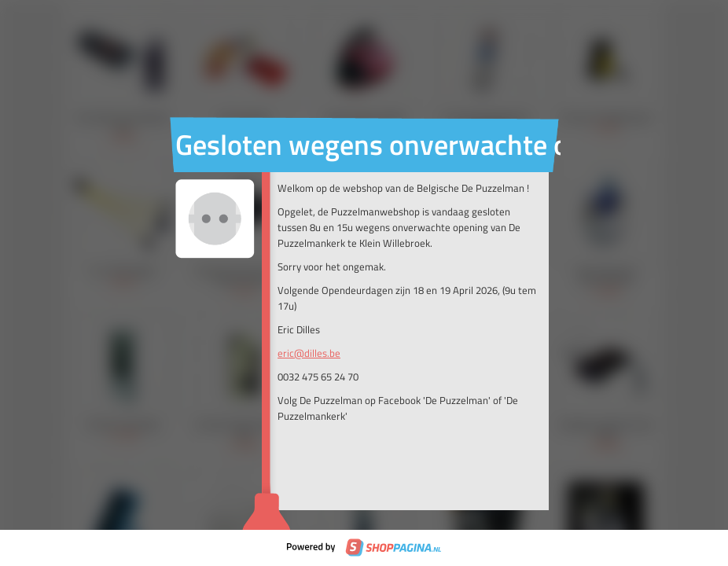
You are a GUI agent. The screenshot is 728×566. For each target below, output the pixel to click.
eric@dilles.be (309, 353)
